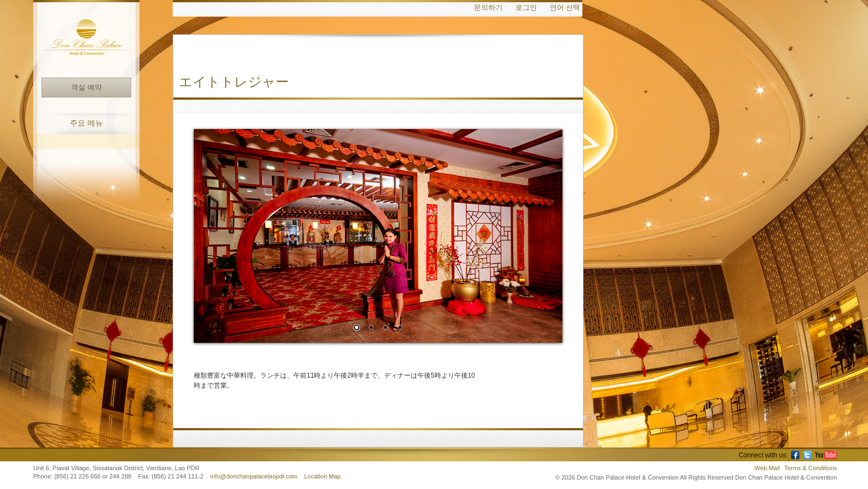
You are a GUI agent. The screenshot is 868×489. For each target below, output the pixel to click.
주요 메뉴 (86, 123)
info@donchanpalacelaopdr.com (255, 476)
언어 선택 (565, 8)
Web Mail (767, 468)
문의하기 (488, 8)
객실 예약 (86, 87)
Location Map (322, 476)
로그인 (526, 8)
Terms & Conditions (811, 468)
